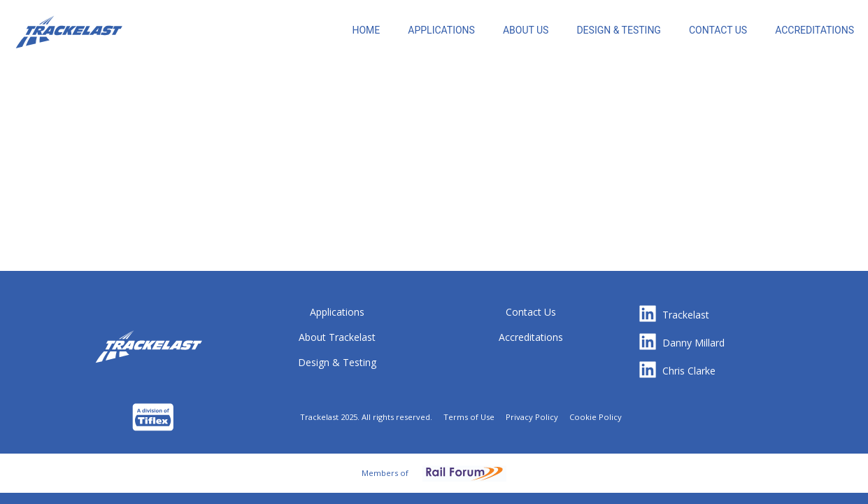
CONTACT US (718, 30)
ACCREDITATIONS (814, 30)
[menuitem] (366, 35)
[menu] (504, 28)
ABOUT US (526, 30)
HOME (366, 30)
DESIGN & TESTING (618, 30)
